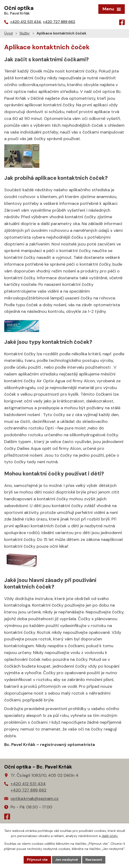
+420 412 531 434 (26, 22)
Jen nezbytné (67, 860)
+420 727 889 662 (59, 22)
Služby (25, 33)
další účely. (110, 836)
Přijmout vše (37, 860)
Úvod (8, 33)
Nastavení (94, 860)
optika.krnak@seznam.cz (31, 799)
